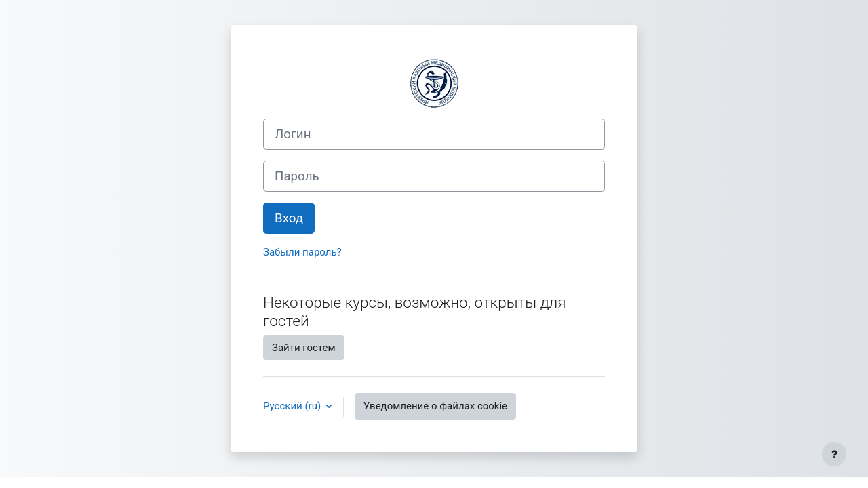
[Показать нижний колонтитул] (834, 454)
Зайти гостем (304, 348)
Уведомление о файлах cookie (435, 406)
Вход (289, 218)
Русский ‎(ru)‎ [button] (293, 406)
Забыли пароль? (302, 252)
